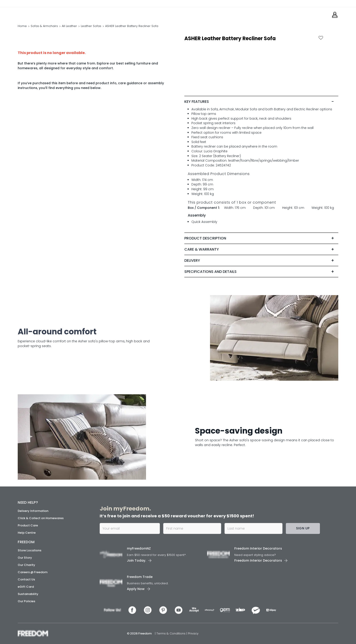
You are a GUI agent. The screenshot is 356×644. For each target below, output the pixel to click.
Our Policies (26, 601)
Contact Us (26, 579)
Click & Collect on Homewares (41, 518)
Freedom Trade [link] (140, 577)
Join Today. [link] (136, 560)
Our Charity (26, 565)
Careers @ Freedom (33, 572)
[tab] (261, 102)
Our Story (25, 558)
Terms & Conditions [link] (171, 633)
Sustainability (28, 594)
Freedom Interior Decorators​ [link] (258, 548)
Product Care (28, 525)
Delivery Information (33, 511)
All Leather (69, 26)
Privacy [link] (193, 633)
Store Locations (30, 550)
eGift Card (26, 587)
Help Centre (27, 533)
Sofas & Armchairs (44, 26)
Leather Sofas (91, 26)
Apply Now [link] (136, 589)
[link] (38, 13)
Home (22, 26)
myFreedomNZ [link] (139, 548)
